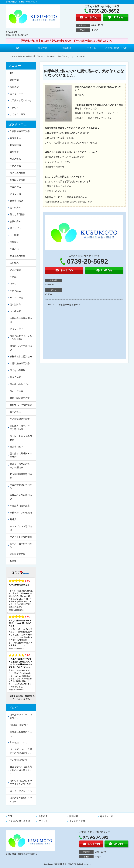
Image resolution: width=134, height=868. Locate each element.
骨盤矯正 (14, 152)
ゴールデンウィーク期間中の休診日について (21, 751)
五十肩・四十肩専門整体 (21, 546)
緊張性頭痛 (15, 145)
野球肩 (13, 519)
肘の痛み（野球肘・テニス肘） (21, 455)
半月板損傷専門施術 (20, 419)
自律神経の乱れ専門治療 (21, 497)
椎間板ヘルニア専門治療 (21, 348)
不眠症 (13, 277)
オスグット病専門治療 (21, 537)
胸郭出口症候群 (18, 180)
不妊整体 (14, 242)
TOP (18, 48)
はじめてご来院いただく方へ (21, 800)
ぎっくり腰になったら (21, 791)
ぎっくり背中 (16, 329)
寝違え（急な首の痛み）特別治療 (20, 466)
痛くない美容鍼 (18, 370)
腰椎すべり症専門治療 (21, 405)
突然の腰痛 (15, 166)
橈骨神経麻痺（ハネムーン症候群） (21, 337)
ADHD (13, 284)
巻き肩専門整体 (18, 256)
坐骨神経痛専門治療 (20, 363)
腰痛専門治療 (16, 201)
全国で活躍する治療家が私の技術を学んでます (21, 770)
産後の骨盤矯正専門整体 (21, 487)
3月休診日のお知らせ (20, 725)
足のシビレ (15, 228)
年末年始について (19, 742)
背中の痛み (15, 208)
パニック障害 (16, 298)
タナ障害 (14, 235)
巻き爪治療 (15, 377)
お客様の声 (20, 56)
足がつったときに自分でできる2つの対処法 (21, 782)
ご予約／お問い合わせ (116, 48)
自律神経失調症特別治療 (21, 320)
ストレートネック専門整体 (21, 438)
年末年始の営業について (21, 734)
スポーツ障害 (16, 391)
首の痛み (14, 263)
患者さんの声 (16, 94)
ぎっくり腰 (15, 194)
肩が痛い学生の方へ (20, 384)
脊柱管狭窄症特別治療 (21, 356)
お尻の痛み (15, 221)
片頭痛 (13, 561)
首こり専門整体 (18, 214)
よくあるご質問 (18, 114)
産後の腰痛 (15, 187)
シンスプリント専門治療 (21, 528)
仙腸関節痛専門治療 (20, 131)
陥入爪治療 (15, 270)
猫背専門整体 (16, 447)
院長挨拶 (43, 48)
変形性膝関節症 (18, 554)
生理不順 (14, 249)
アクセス (91, 48)
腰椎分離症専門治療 (20, 398)
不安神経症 (15, 291)
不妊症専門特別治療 (20, 506)
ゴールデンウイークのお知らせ (21, 716)
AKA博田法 (15, 138)
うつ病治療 (15, 311)
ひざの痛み (15, 159)
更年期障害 (15, 304)
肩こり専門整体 (18, 173)
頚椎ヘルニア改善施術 (21, 513)
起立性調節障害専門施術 (21, 476)
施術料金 (67, 48)
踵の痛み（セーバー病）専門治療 (20, 428)
